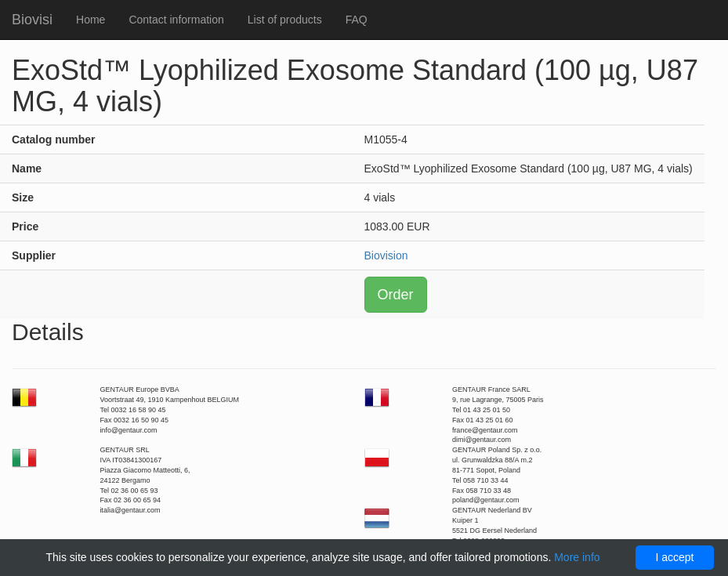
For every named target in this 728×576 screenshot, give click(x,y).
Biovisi (32, 20)
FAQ (357, 20)
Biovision (386, 255)
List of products (285, 20)
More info (577, 557)
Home (91, 20)
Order (396, 295)
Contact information (176, 20)
